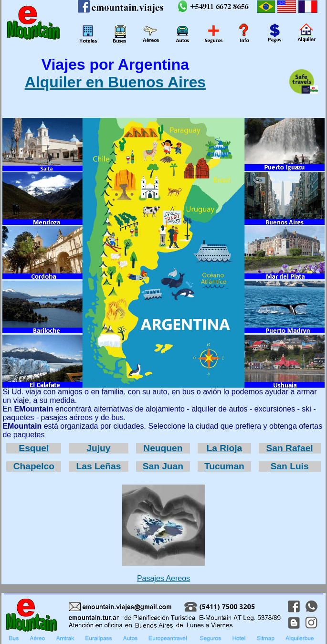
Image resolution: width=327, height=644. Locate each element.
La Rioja (225, 448)
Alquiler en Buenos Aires (115, 82)
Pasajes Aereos (163, 534)
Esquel (34, 448)
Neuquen (163, 448)
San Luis (290, 466)
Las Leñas (98, 466)
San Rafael (290, 448)
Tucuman (224, 466)
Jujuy (98, 448)
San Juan (163, 466)
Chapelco (34, 466)
